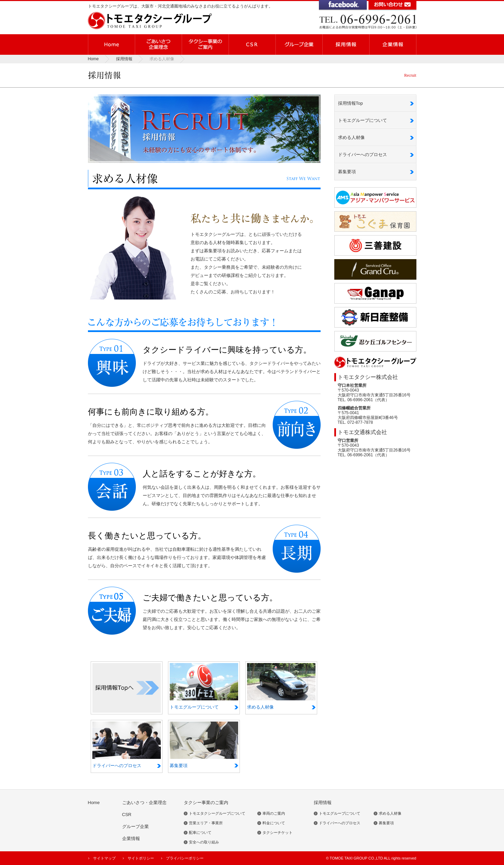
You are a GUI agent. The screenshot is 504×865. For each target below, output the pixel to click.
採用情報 (124, 59)
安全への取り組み (204, 842)
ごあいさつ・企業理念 (144, 803)
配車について (200, 832)
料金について (274, 823)
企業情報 (131, 838)
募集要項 (347, 172)
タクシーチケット (277, 832)
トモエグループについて (363, 120)
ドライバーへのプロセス (363, 155)
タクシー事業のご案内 (206, 803)
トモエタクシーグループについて (217, 813)
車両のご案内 (274, 813)
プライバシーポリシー (185, 858)
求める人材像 (351, 137)
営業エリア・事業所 (206, 823)
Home (93, 59)
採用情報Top (351, 103)
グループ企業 (135, 826)
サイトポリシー (141, 858)
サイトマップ (104, 858)
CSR (127, 815)
